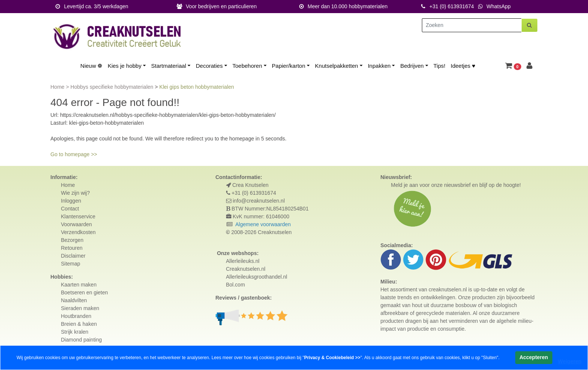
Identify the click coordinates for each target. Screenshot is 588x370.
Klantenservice (78, 216)
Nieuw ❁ (91, 66)
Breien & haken (79, 324)
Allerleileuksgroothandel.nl (257, 277)
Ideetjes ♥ (463, 66)
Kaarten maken (79, 285)
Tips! (439, 66)
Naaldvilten (74, 300)
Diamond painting (82, 340)
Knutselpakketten (337, 66)
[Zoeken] (472, 25)
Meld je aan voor (411, 185)
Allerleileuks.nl (243, 261)
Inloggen (71, 201)
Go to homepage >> (74, 154)
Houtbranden (76, 316)
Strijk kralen (75, 332)
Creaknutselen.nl (246, 269)
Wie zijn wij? (76, 193)
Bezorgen (72, 240)
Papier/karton (289, 66)
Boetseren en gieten (85, 292)
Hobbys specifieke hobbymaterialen (113, 87)
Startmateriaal (169, 66)
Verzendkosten (79, 232)
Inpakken (379, 66)
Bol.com (236, 285)
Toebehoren (247, 66)
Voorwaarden (77, 224)
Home (58, 87)
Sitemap (71, 264)
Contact (70, 209)
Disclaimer (73, 256)
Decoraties (209, 66)
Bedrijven (412, 66)
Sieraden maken (80, 308)
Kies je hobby (124, 66)
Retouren (72, 248)
